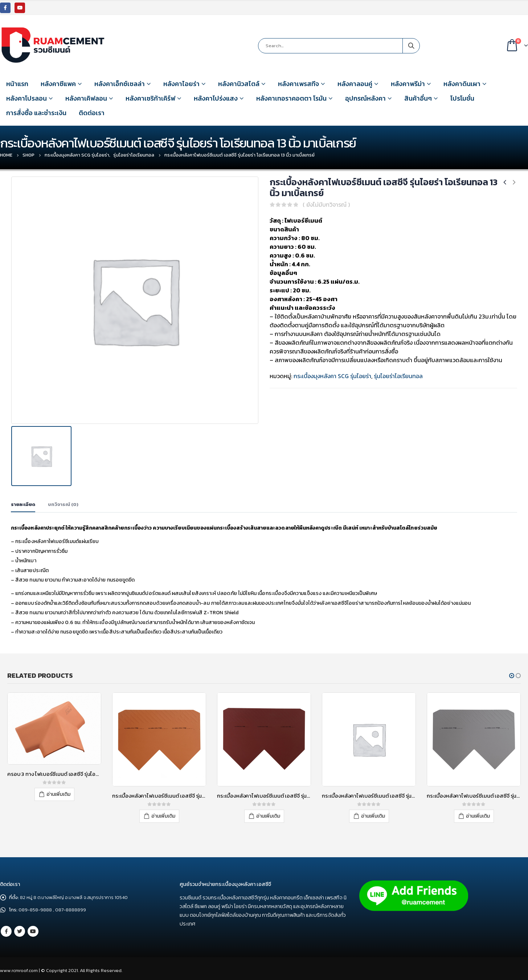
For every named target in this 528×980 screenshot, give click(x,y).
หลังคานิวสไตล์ (239, 84)
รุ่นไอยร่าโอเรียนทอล (398, 376)
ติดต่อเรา (92, 113)
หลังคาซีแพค (58, 84)
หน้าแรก (17, 84)
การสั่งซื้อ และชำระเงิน (36, 113)
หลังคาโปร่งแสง (216, 98)
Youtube (33, 931)
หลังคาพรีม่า (408, 84)
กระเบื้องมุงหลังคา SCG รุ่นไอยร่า (332, 376)
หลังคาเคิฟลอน (86, 98)
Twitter (20, 931)
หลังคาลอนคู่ (355, 84)
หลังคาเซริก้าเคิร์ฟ (150, 98)
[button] (512, 675)
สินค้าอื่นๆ (418, 98)
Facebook (6, 931)
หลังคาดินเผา (462, 84)
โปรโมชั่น (462, 98)
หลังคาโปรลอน (26, 98)
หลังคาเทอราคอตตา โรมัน (291, 98)
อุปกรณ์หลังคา (365, 98)
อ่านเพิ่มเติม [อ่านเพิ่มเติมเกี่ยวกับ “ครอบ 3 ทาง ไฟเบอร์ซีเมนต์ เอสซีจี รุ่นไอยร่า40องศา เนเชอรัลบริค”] (58, 794)
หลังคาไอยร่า (181, 84)
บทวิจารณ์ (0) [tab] (63, 504)
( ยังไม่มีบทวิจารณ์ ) (326, 204)
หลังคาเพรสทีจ (298, 84)
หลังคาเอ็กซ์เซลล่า (120, 84)
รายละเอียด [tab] (23, 504)
